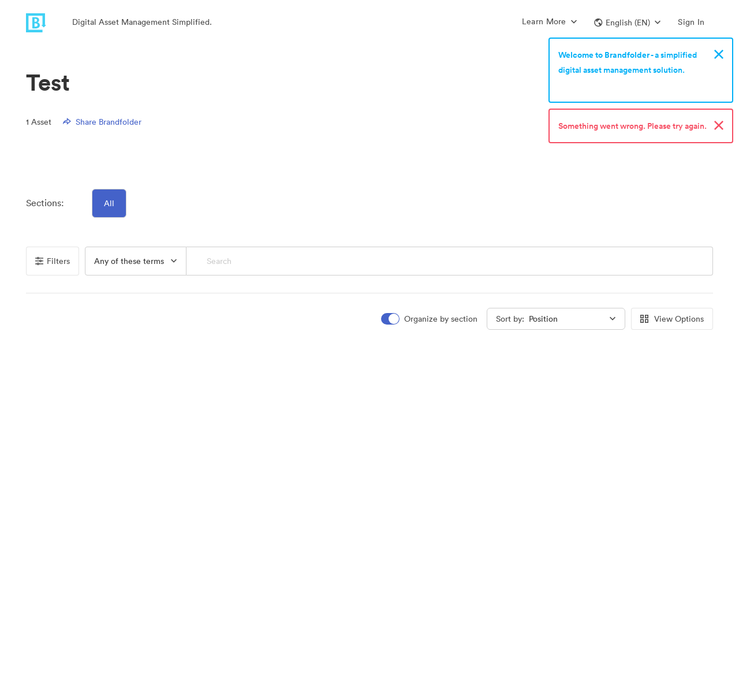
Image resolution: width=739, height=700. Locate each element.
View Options (672, 319)
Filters (53, 261)
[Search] (450, 261)
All (109, 203)
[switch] (430, 319)
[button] (627, 23)
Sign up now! (585, 85)
